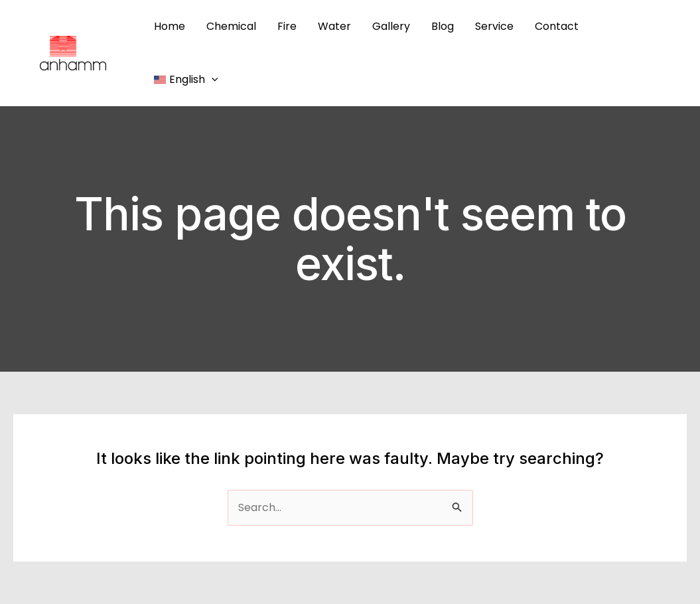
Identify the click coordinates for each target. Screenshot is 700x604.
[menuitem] (186, 80)
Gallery (391, 26)
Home (170, 26)
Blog (443, 26)
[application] (212, 80)
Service (494, 26)
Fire (287, 26)
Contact (557, 26)
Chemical (231, 26)
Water (334, 26)
